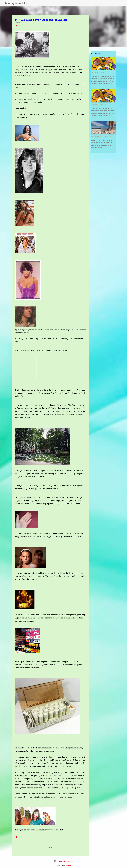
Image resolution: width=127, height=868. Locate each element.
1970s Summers (97, 72)
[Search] (30, 3)
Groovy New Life (16, 3)
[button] (16, 26)
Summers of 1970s (98, 104)
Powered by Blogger (64, 861)
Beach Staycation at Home (101, 136)
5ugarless (69, 865)
